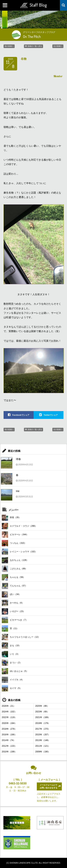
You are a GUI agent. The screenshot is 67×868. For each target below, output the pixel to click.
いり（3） (11, 654)
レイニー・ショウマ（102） (19, 552)
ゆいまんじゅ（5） (15, 671)
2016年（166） (9, 735)
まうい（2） (12, 663)
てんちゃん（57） (14, 586)
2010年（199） (9, 752)
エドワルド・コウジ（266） (19, 526)
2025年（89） (42, 706)
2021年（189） (43, 717)
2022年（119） (9, 717)
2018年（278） (9, 729)
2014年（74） (9, 740)
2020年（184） (9, 723)
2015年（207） (43, 735)
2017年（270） (43, 729)
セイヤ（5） (12, 688)
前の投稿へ (9, 46)
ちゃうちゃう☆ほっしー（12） (21, 637)
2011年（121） (43, 746)
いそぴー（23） (13, 611)
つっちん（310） (14, 543)
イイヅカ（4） (13, 680)
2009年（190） (43, 752)
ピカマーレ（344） (15, 535)
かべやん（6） (13, 603)
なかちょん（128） (15, 560)
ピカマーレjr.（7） (15, 620)
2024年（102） (9, 712)
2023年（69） (42, 712)
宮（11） (10, 628)
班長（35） (11, 518)
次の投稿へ (58, 46)
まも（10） (11, 646)
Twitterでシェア (51, 415)
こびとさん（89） (14, 569)
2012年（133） (9, 746)
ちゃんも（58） (13, 577)
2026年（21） (9, 706)
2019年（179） (43, 723)
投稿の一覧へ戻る (35, 46)
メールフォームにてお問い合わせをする (49, 786)
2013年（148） (43, 740)
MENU (5, 5)
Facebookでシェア (21, 415)
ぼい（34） (11, 594)
